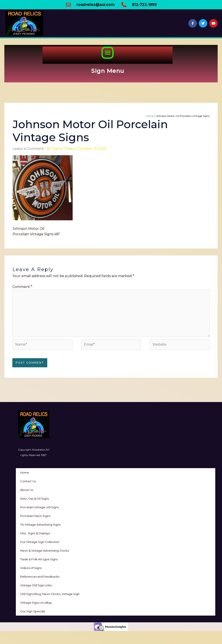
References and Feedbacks (40, 577)
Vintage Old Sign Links (36, 585)
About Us (27, 490)
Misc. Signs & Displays (35, 533)
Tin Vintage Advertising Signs (40, 525)
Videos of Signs (31, 568)
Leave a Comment (28, 149)
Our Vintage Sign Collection (40, 542)
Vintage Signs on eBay (36, 603)
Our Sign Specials (33, 611)
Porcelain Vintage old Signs (39, 507)
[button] (108, 53)
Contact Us (28, 481)
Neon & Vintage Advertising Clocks (45, 551)
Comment (22, 287)
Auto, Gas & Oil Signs (34, 499)
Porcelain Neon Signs (35, 516)
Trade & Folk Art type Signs (39, 559)
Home (25, 472)
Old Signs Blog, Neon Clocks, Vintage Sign (50, 594)
